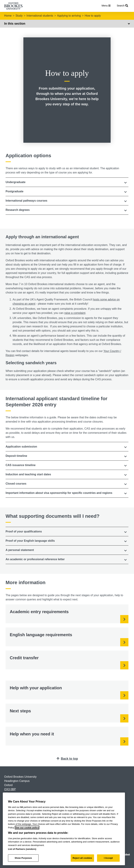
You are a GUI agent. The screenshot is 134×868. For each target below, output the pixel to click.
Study (19, 16)
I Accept (108, 858)
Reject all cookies (82, 858)
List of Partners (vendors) (22, 849)
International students (40, 16)
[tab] (67, 182)
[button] (67, 182)
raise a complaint (75, 313)
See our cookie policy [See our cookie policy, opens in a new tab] (27, 828)
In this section (67, 24)
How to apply (93, 16)
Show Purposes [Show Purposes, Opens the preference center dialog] (23, 858)
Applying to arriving (69, 16)
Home (8, 16)
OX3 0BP (10, 789)
